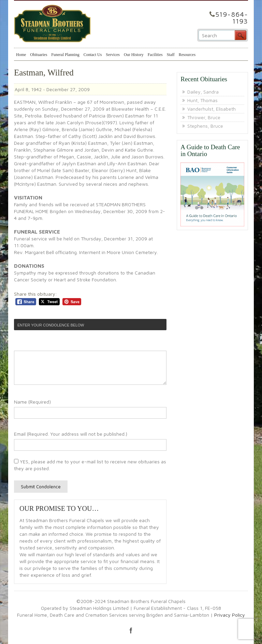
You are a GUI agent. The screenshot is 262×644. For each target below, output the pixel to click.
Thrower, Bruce (204, 117)
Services (113, 55)
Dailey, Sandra (203, 92)
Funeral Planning (65, 55)
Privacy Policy (230, 615)
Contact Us (93, 55)
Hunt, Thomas (202, 100)
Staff (171, 55)
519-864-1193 (232, 18)
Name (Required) (32, 402)
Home (21, 55)
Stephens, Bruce (205, 126)
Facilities (155, 55)
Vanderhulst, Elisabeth (212, 109)
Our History (134, 55)
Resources (187, 55)
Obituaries (39, 55)
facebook (131, 630)
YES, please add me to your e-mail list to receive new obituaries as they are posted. (90, 465)
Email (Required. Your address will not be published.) (71, 434)
